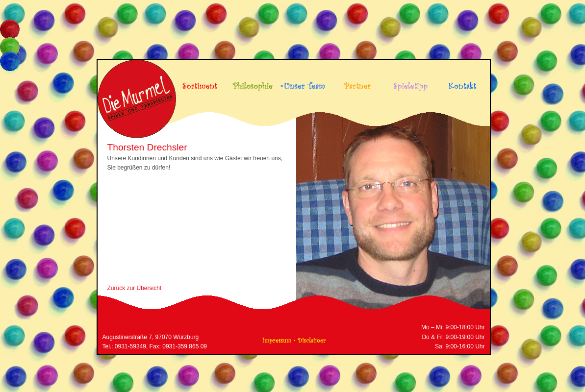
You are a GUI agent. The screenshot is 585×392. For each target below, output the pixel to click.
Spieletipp (408, 83)
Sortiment (198, 83)
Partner (356, 83)
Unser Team (303, 83)
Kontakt (461, 83)
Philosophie (251, 83)
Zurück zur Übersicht (135, 288)
